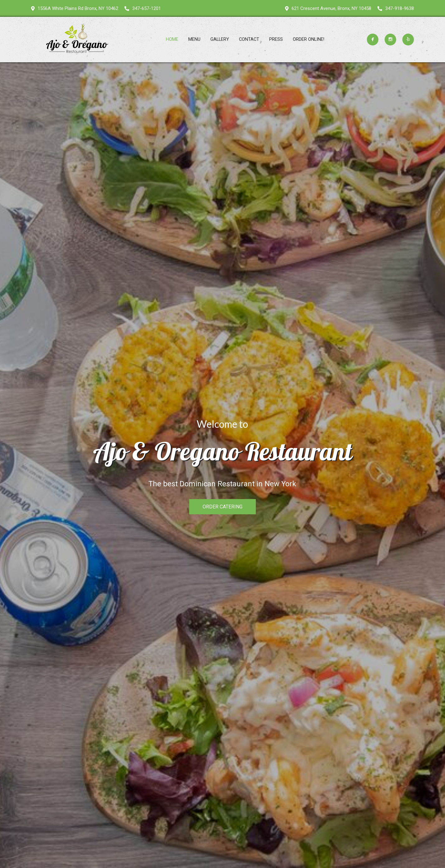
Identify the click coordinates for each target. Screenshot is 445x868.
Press (276, 39)
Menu (194, 39)
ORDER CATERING (222, 507)
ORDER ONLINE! (309, 39)
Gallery (220, 39)
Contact (249, 39)
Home (172, 39)
